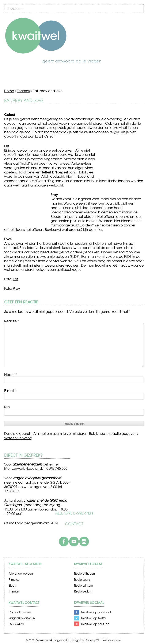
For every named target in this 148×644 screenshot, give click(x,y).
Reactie (12, 321)
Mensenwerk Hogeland (51, 640)
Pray (16, 288)
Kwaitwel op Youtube (95, 624)
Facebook (64, 541)
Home (9, 91)
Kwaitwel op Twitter (93, 618)
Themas (23, 91)
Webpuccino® (112, 640)
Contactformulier (20, 612)
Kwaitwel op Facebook (96, 612)
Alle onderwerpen (74, 513)
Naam (11, 374)
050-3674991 (16, 624)
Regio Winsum (84, 585)
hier (99, 229)
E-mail (10, 390)
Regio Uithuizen (84, 573)
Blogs (12, 585)
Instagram (84, 541)
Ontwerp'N (92, 640)
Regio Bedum (83, 591)
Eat (16, 279)
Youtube (74, 541)
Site (7, 407)
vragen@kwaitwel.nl (41, 523)
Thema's (14, 591)
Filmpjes (14, 580)
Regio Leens (82, 580)
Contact (74, 524)
